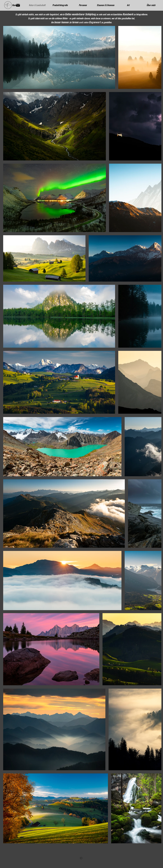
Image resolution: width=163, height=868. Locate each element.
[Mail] (18, 5)
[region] (81, 858)
